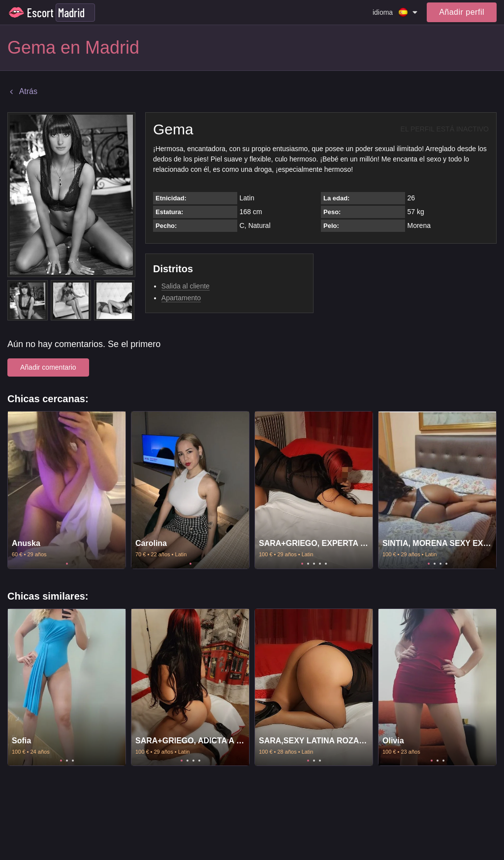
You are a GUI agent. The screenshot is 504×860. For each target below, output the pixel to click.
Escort (40, 13)
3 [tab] (314, 564)
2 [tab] (308, 564)
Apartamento (181, 298)
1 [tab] (67, 564)
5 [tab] (326, 564)
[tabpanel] (67, 490)
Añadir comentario (48, 367)
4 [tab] (320, 564)
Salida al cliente (186, 286)
